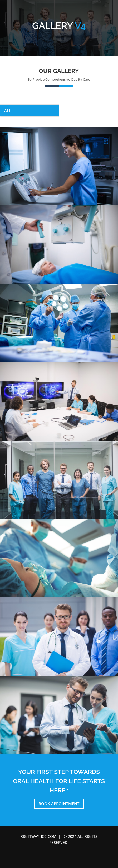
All (8, 111)
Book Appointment (59, 804)
